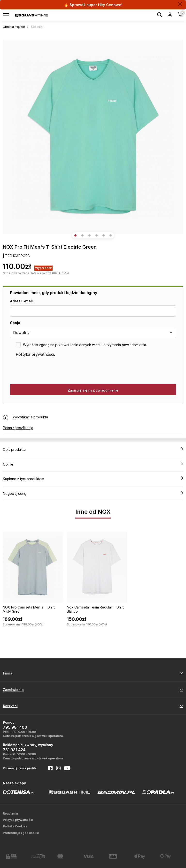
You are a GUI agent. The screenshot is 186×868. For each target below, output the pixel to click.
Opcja (15, 323)
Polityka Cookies (15, 826)
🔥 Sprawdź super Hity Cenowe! (93, 5)
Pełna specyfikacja (18, 428)
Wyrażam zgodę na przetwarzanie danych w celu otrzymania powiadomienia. (85, 345)
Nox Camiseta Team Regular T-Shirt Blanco (95, 609)
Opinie (93, 464)
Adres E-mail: (22, 301)
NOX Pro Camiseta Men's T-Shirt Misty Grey (29, 609)
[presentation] (47, 371)
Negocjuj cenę (93, 493)
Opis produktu (93, 449)
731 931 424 (14, 750)
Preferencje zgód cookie (21, 833)
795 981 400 (15, 727)
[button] (75, 235)
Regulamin (10, 813)
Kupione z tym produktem (93, 479)
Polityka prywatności (35, 354)
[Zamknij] (180, 4)
